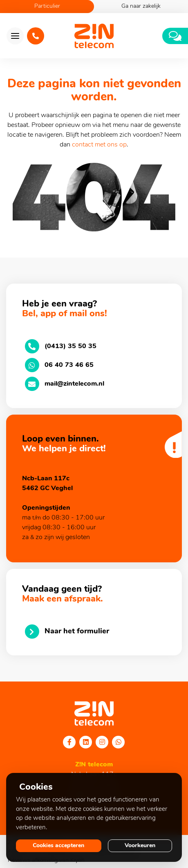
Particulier (47, 6)
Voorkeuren (140, 846)
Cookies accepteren (58, 846)
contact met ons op (99, 145)
